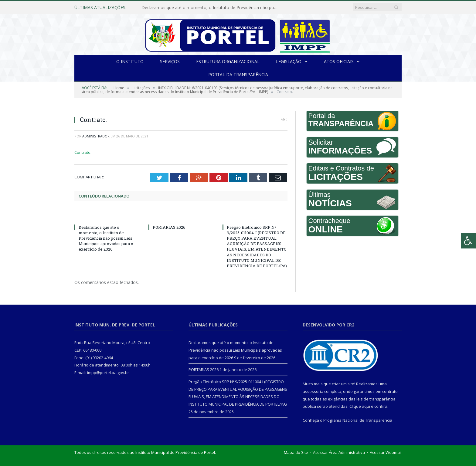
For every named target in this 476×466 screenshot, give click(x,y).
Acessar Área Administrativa (339, 452)
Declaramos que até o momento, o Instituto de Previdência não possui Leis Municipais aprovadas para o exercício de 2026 (211, 8)
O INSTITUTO (130, 61)
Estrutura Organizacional (228, 61)
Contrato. (83, 152)
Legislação (289, 61)
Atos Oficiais (339, 61)
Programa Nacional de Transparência (358, 420)
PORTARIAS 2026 (169, 227)
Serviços (170, 61)
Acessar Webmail (386, 452)
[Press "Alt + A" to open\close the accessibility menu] (469, 241)
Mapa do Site (296, 452)
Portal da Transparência (238, 74)
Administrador (96, 136)
